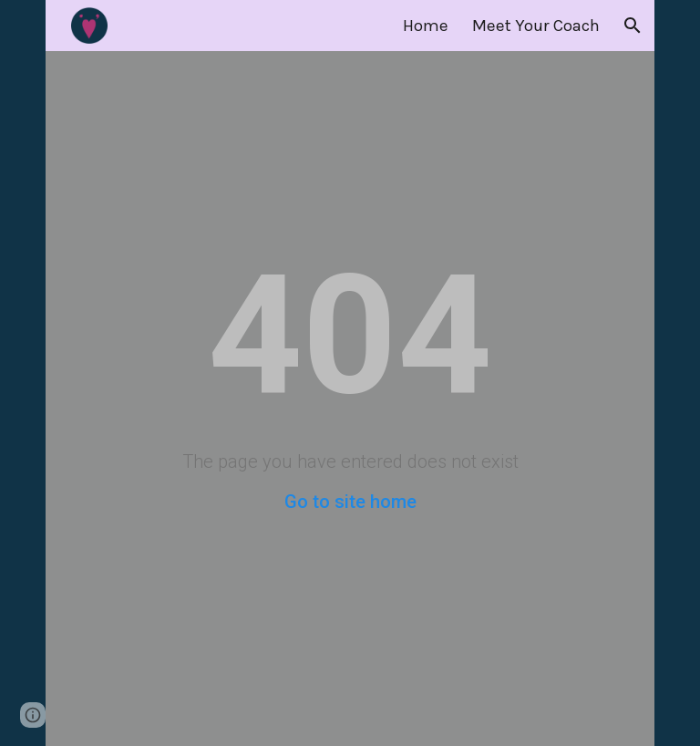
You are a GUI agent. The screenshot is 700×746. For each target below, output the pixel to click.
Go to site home (350, 502)
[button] (633, 26)
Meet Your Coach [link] (536, 26)
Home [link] (426, 26)
